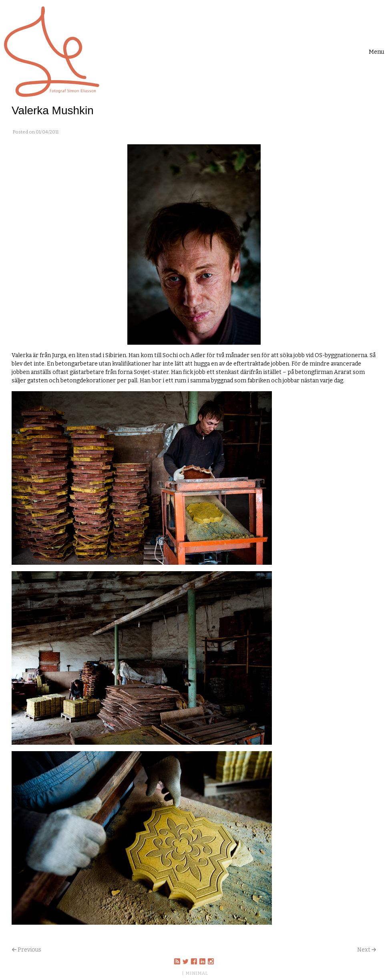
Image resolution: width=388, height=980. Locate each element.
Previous (29, 950)
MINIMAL (197, 973)
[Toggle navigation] (376, 52)
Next (364, 950)
